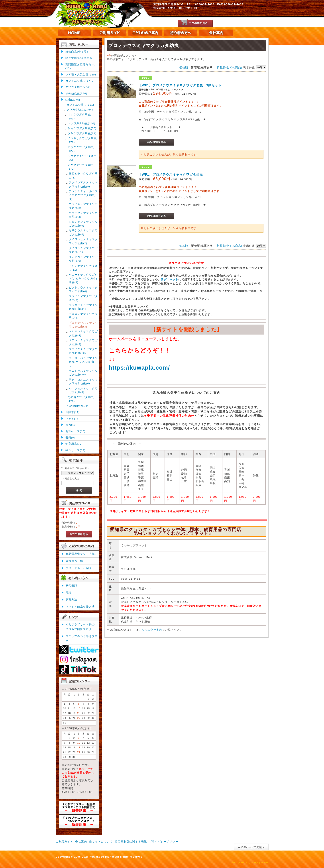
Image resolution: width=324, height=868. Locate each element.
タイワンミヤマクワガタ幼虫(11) (83, 250)
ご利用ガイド (64, 841)
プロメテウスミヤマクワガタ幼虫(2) (83, 325)
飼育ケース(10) (76, 431)
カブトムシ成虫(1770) (80, 81)
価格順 (184, 67)
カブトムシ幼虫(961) (80, 105)
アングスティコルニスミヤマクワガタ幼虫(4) (83, 195)
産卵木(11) (73, 412)
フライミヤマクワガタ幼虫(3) (83, 298)
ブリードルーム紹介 (79, 568)
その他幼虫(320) (78, 406)
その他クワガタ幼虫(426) (81, 399)
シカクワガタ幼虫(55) (82, 128)
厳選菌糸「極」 (76, 561)
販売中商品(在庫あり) (80, 58)
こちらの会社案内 (150, 630)
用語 (69, 592)
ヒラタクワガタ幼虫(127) (81, 149)
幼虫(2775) (73, 100)
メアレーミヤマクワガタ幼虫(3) (83, 342)
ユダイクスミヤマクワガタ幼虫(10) (83, 351)
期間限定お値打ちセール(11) (81, 66)
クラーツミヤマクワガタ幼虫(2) (83, 215)
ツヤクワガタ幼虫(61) (82, 133)
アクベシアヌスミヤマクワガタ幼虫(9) (83, 184)
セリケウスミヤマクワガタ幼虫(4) (83, 232)
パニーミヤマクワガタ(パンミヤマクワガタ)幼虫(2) (83, 278)
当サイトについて (101, 841)
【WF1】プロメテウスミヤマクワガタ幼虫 (171, 174)
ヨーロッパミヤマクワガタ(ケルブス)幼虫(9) (83, 362)
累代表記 (72, 586)
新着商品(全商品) (77, 52)
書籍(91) (71, 437)
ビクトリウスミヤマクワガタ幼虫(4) (83, 289)
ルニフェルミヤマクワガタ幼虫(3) (83, 390)
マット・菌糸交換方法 (80, 607)
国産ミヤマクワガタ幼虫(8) (83, 175)
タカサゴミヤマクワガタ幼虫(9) (83, 259)
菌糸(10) (71, 425)
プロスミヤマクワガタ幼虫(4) (83, 316)
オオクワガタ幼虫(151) (79, 116)
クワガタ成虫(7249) (79, 87)
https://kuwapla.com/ (139, 368)
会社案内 (81, 841)
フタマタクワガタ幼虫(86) (82, 158)
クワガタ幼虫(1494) (80, 110)
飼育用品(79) (74, 444)
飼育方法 (72, 599)
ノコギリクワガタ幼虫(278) (82, 140)
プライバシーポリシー (164, 841)
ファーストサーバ (258, 863)
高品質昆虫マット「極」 (82, 554)
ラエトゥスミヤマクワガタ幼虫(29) (83, 373)
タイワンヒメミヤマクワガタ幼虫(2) (83, 241)
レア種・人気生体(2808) (82, 74)
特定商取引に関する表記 (131, 841)
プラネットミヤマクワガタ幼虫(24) (83, 307)
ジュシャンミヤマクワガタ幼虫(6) (83, 224)
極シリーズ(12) (76, 450)
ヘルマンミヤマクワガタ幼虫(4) (83, 333)
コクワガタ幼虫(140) (81, 123)
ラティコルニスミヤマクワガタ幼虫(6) (83, 381)
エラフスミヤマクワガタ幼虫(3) (83, 206)
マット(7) (72, 419)
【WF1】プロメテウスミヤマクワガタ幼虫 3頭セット (180, 85)
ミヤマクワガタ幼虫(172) (81, 167)
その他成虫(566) (76, 93)
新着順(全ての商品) (229, 67)
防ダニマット (170, 279)
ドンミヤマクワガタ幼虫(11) (83, 268)
